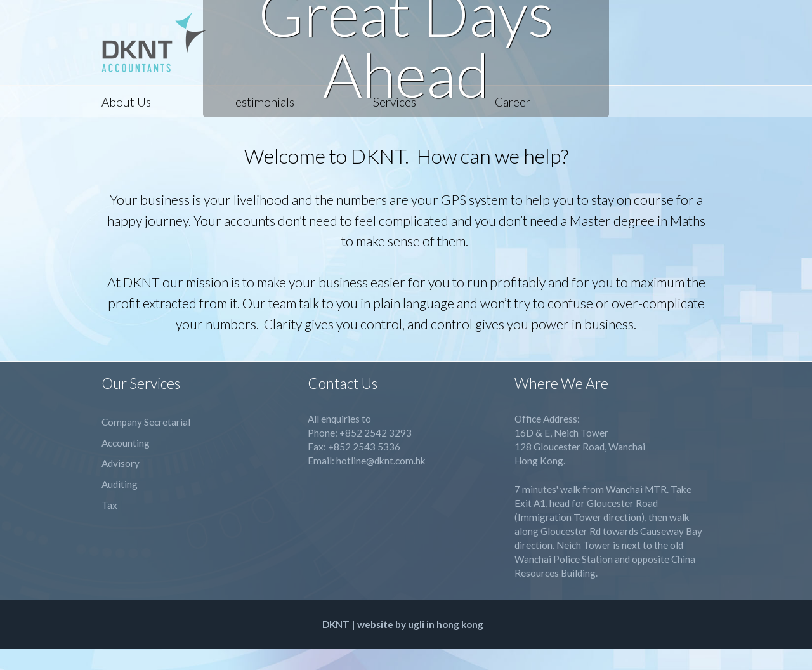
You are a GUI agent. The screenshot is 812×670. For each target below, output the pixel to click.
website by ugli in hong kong (420, 624)
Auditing (120, 484)
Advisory (121, 463)
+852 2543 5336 (364, 447)
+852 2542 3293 (376, 433)
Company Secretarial (146, 422)
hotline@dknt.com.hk (381, 461)
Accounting (126, 443)
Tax (109, 505)
